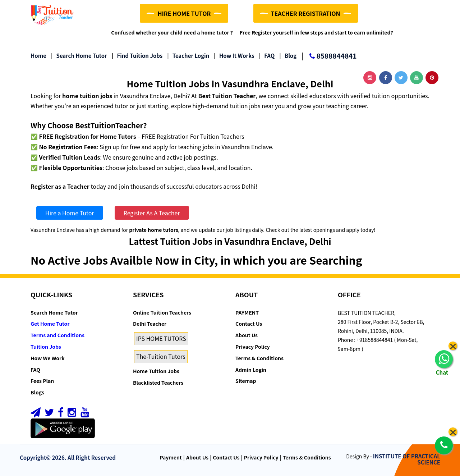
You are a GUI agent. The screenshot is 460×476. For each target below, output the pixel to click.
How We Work (48, 358)
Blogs (37, 392)
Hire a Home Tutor (70, 213)
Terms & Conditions (259, 358)
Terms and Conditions (57, 335)
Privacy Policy (253, 347)
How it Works (234, 56)
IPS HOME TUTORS (161, 338)
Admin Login (251, 370)
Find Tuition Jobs (137, 56)
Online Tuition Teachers (162, 312)
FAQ (267, 56)
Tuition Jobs (46, 347)
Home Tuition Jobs (156, 371)
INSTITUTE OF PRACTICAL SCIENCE (407, 459)
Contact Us (249, 324)
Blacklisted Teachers (158, 383)
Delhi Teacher (150, 324)
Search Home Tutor (79, 56)
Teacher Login (188, 56)
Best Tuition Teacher (227, 96)
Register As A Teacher (152, 213)
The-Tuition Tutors (161, 356)
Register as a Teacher (60, 186)
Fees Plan (42, 381)
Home (38, 56)
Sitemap (246, 381)
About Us (247, 335)
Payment (171, 457)
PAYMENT (247, 312)
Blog (288, 56)
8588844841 (329, 56)
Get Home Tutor (50, 324)
